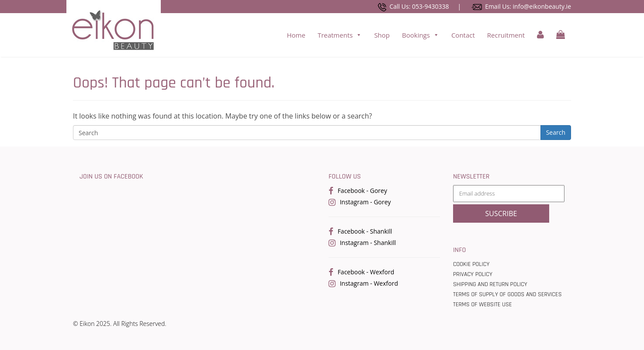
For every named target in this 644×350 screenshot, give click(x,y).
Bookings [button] (421, 35)
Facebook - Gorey (362, 191)
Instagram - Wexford (369, 283)
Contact (463, 35)
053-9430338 (431, 6)
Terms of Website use (483, 304)
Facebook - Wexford (366, 272)
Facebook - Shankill (365, 231)
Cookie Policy (471, 264)
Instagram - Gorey (365, 202)
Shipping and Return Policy (490, 284)
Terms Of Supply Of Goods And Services (507, 294)
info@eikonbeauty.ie (542, 6)
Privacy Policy (473, 274)
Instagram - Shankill (368, 243)
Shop (382, 35)
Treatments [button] (340, 35)
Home (296, 35)
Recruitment (506, 35)
